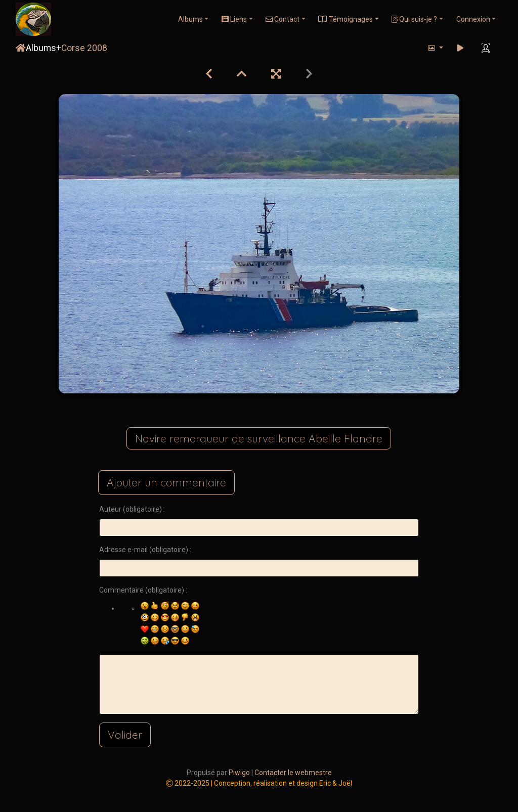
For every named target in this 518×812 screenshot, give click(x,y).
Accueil (21, 48)
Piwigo (239, 773)
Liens (234, 19)
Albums (190, 19)
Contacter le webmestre (293, 773)
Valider (125, 735)
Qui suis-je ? (414, 19)
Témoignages (346, 19)
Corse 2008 (84, 48)
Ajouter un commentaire (166, 482)
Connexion (473, 19)
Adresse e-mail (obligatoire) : (145, 550)
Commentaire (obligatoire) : (143, 590)
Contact (283, 19)
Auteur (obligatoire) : (132, 509)
